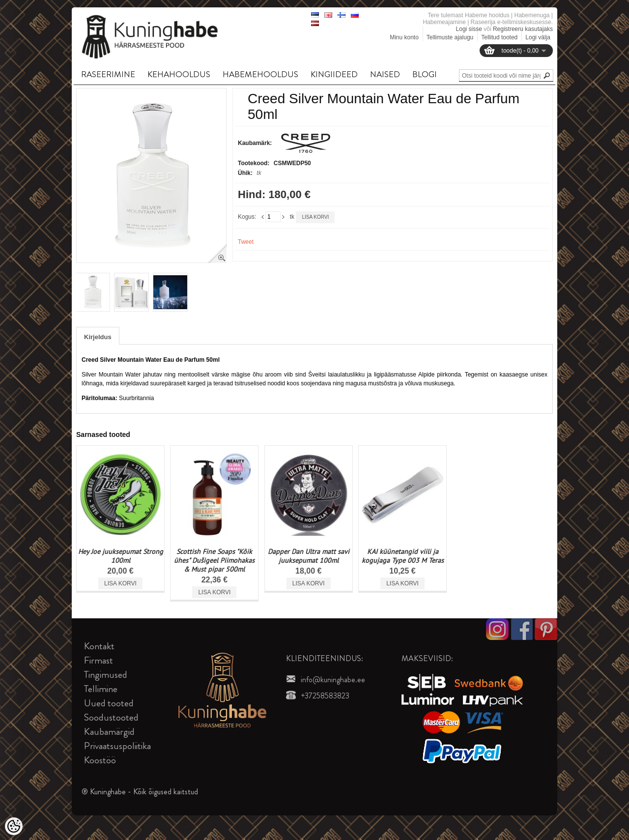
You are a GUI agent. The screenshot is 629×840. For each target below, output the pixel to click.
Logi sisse (469, 29)
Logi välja (538, 37)
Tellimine (101, 689)
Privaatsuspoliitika (117, 746)
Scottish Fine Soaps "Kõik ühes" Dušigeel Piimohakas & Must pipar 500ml (214, 560)
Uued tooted (109, 703)
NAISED (385, 74)
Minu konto (404, 37)
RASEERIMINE (108, 74)
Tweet (246, 242)
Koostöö (100, 760)
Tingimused (106, 675)
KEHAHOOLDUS (179, 74)
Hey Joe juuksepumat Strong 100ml (121, 556)
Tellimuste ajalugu (450, 37)
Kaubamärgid (109, 732)
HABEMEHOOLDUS (260, 74)
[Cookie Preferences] (14, 826)
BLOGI (425, 74)
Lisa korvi (315, 217)
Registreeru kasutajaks (523, 29)
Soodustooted (111, 717)
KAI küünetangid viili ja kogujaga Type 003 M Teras (403, 556)
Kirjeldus (98, 337)
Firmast (99, 660)
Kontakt (99, 646)
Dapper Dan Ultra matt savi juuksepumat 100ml (309, 556)
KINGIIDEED (334, 74)
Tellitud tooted (499, 37)
